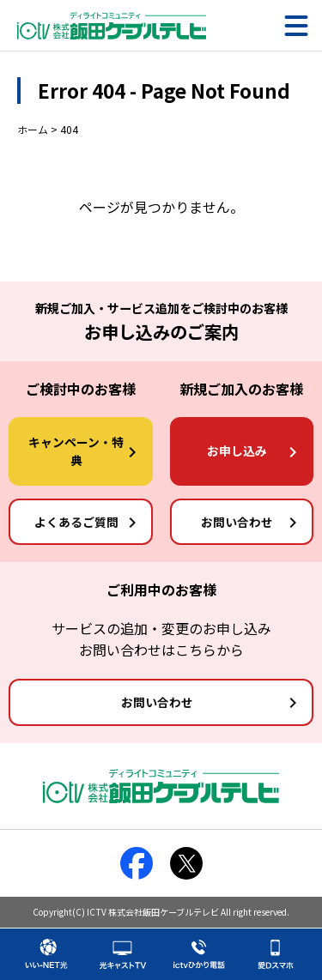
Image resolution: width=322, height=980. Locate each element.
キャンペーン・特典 (76, 451)
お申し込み (237, 451)
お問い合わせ (237, 522)
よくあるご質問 (76, 522)
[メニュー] (296, 26)
